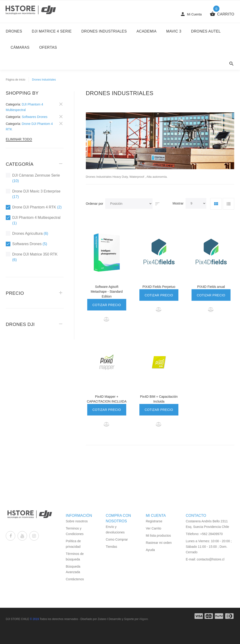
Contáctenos (75, 579)
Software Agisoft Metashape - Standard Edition (107, 292)
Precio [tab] (15, 293)
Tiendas (111, 547)
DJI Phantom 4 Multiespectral (33, 220)
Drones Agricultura (27, 233)
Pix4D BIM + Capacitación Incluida (159, 399)
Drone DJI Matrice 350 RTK (32, 257)
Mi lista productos (158, 536)
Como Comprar (117, 539)
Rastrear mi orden (159, 543)
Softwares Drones (26, 244)
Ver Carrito (154, 528)
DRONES (14, 31)
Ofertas (48, 47)
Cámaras (20, 47)
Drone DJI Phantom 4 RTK (34, 207)
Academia (147, 31)
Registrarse (154, 521)
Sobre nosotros (77, 521)
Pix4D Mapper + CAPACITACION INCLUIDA (107, 399)
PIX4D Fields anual (211, 287)
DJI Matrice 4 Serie (52, 31)
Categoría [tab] (20, 164)
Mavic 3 (174, 31)
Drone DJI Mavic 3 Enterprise (33, 194)
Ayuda (150, 550)
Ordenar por (94, 204)
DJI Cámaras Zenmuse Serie (33, 178)
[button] (107, 319)
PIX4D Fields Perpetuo (159, 287)
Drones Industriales (104, 31)
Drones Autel (206, 31)
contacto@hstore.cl (210, 559)
